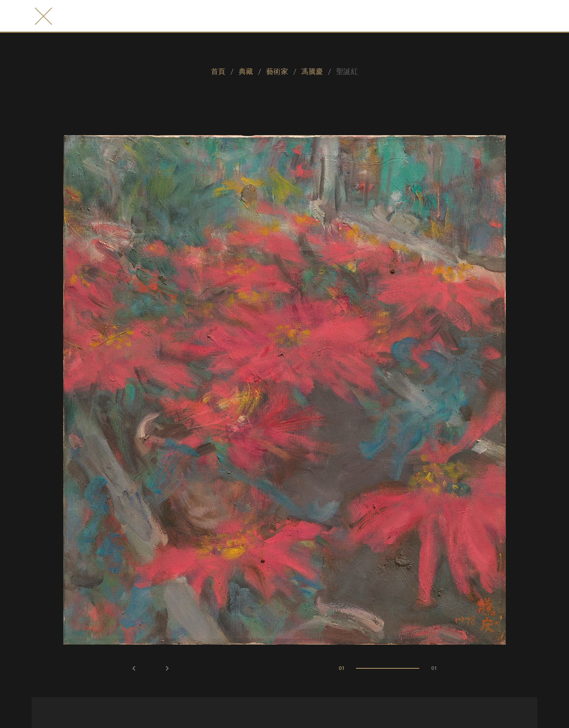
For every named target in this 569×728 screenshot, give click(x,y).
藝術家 (277, 71)
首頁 (218, 71)
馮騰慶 (312, 71)
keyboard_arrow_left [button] (134, 668)
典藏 (246, 71)
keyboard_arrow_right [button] (167, 668)
